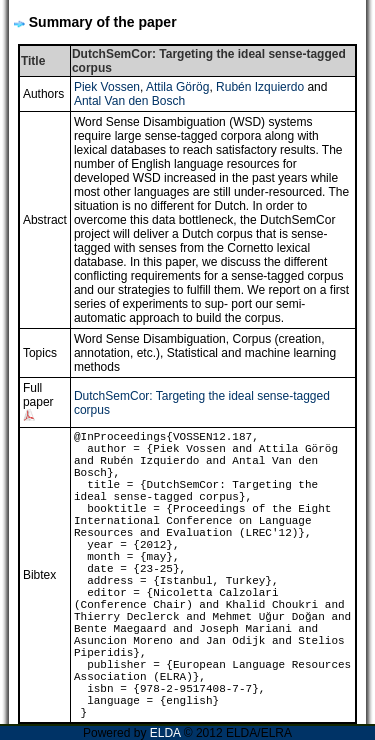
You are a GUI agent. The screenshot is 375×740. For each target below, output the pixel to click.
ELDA (165, 733)
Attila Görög (177, 87)
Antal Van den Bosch (129, 101)
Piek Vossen (107, 87)
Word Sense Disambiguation (150, 339)
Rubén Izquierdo (260, 87)
